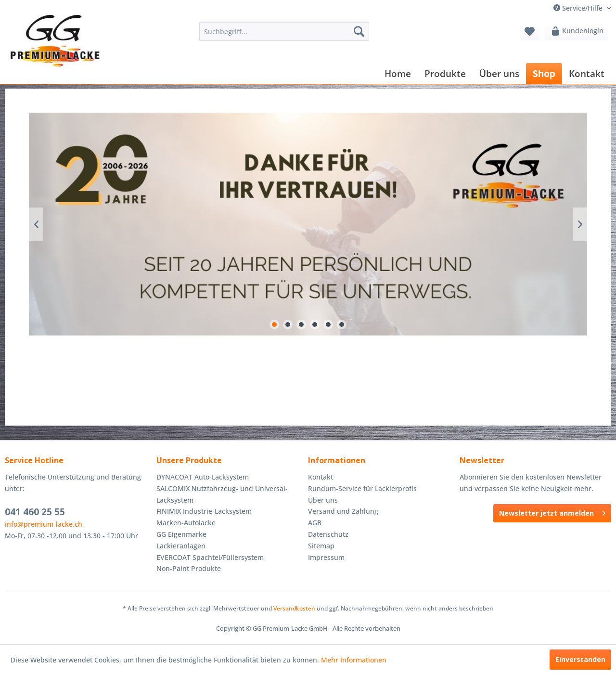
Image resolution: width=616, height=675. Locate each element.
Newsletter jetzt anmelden (552, 512)
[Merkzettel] (530, 31)
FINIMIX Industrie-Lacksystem (204, 511)
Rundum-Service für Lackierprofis (362, 488)
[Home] (398, 73)
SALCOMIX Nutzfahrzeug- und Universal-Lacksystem (222, 494)
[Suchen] (359, 31)
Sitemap (321, 546)
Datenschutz (328, 534)
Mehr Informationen (354, 660)
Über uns (323, 500)
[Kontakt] (587, 73)
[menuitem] (284, 31)
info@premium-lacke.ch (44, 524)
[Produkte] (445, 73)
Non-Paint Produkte (189, 568)
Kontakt (321, 477)
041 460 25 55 (35, 512)
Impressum (326, 557)
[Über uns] (499, 73)
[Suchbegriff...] (284, 31)
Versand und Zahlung (343, 511)
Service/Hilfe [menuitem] (579, 8)
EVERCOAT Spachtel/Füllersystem (210, 557)
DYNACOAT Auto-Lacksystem (203, 477)
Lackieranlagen (181, 546)
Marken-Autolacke (186, 523)
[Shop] (544, 73)
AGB (315, 523)
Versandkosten (294, 608)
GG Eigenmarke (181, 534)
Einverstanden (580, 659)
